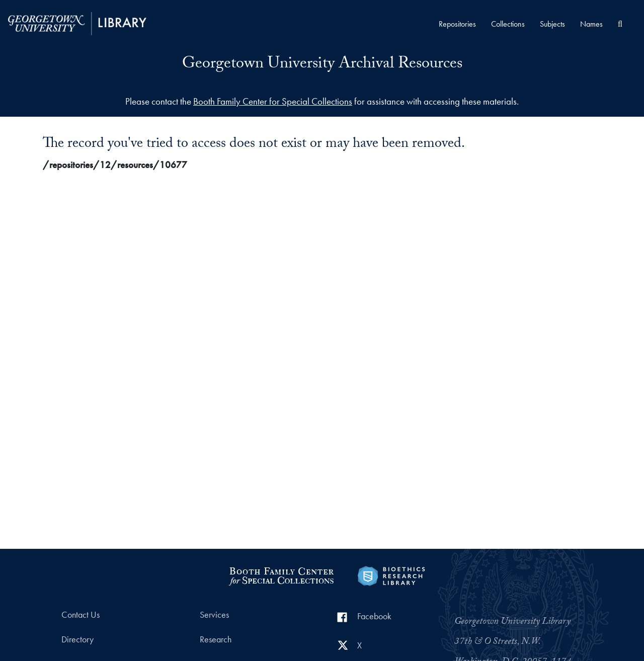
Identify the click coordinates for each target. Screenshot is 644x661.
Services (214, 615)
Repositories (457, 24)
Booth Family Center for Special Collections (273, 101)
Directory (77, 639)
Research (216, 639)
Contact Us (80, 615)
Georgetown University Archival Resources (322, 65)
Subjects (552, 24)
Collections (508, 24)
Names (591, 24)
